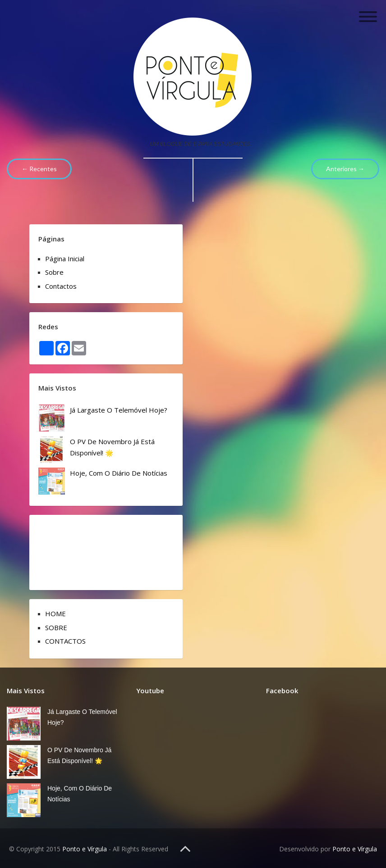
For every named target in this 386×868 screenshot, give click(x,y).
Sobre (54, 272)
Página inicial (65, 259)
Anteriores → (345, 169)
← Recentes (39, 169)
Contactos (61, 286)
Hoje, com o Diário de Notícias (119, 473)
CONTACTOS (65, 641)
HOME (55, 614)
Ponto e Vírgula (85, 849)
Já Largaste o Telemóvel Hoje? (119, 410)
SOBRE (56, 627)
